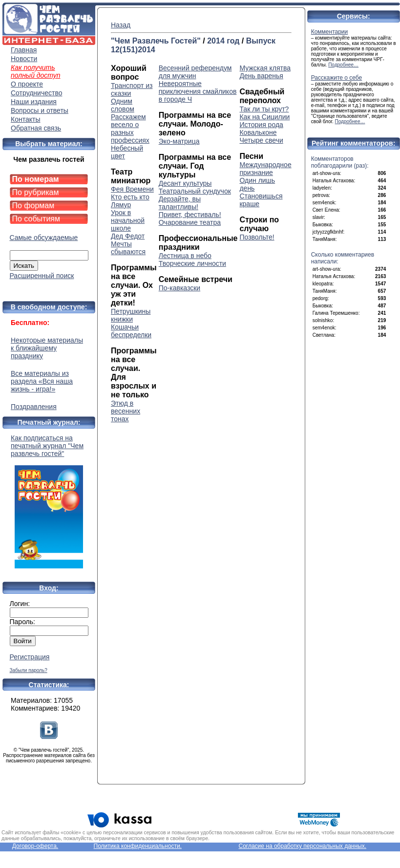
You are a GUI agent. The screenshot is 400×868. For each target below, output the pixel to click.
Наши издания (34, 102)
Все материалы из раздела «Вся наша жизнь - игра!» (42, 381)
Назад (121, 25)
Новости (24, 59)
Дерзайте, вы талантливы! (180, 203)
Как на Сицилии (264, 117)
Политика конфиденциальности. (138, 846)
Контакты (25, 119)
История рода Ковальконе (261, 129)
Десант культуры (185, 183)
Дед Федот (128, 236)
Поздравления (34, 407)
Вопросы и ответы (40, 110)
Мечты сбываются (128, 248)
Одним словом (123, 105)
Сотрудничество (36, 93)
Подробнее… (343, 65)
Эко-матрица (179, 141)
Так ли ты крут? (264, 109)
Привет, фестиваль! (190, 215)
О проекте (27, 84)
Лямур (121, 205)
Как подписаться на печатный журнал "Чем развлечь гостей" (49, 501)
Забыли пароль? (29, 670)
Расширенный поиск (42, 276)
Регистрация (30, 657)
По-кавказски (179, 288)
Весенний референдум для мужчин (195, 72)
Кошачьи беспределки (131, 331)
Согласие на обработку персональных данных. (302, 846)
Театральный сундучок (195, 191)
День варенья (261, 76)
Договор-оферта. (35, 846)
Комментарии (330, 32)
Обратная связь (36, 128)
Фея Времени (132, 189)
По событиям (36, 219)
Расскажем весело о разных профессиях (130, 129)
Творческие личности (192, 263)
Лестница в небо (185, 256)
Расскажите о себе (337, 78)
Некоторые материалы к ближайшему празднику (47, 348)
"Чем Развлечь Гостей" (156, 41)
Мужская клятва (265, 68)
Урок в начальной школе (128, 220)
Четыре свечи (261, 140)
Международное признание (265, 169)
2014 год (223, 41)
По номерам (36, 179)
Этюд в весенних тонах (126, 411)
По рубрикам (36, 192)
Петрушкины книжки (131, 315)
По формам (33, 206)
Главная (24, 50)
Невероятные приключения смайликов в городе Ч (198, 91)
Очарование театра (190, 222)
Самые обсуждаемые (44, 238)
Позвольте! (257, 237)
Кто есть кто (130, 197)
